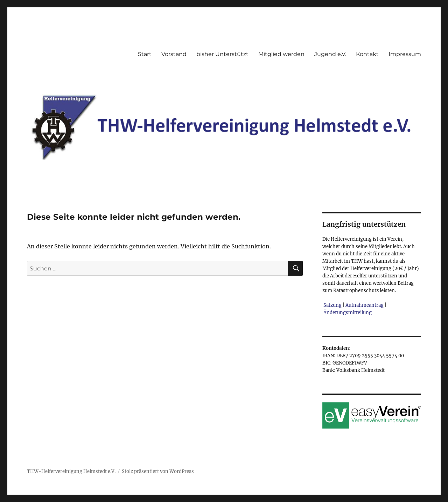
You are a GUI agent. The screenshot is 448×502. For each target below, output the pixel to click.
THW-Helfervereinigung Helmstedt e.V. (71, 471)
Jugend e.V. (330, 54)
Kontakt (367, 54)
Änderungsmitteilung (348, 313)
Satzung (332, 305)
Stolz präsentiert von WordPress (158, 471)
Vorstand (174, 54)
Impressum (405, 54)
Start (145, 54)
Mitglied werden (281, 54)
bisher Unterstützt (222, 54)
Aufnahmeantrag (365, 305)
